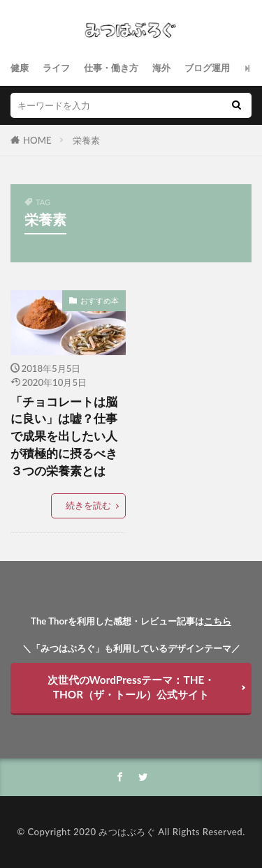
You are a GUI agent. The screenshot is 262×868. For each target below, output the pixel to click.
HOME (37, 140)
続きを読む (88, 505)
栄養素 (86, 140)
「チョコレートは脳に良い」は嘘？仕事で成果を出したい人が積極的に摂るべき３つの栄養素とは (64, 436)
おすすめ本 (100, 300)
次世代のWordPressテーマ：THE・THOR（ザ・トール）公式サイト (131, 687)
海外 (161, 68)
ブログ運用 (207, 68)
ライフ (56, 68)
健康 (20, 68)
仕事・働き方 (111, 68)
